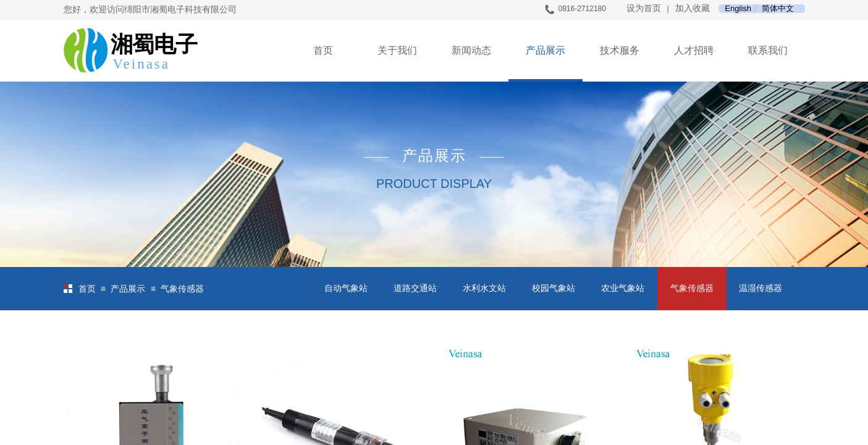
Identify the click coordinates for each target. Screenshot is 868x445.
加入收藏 (693, 8)
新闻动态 (471, 50)
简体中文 (778, 9)
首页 (323, 50)
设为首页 (644, 8)
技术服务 (620, 50)
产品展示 (546, 50)
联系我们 (768, 50)
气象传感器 (182, 289)
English (738, 9)
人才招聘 (694, 50)
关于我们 (397, 50)
